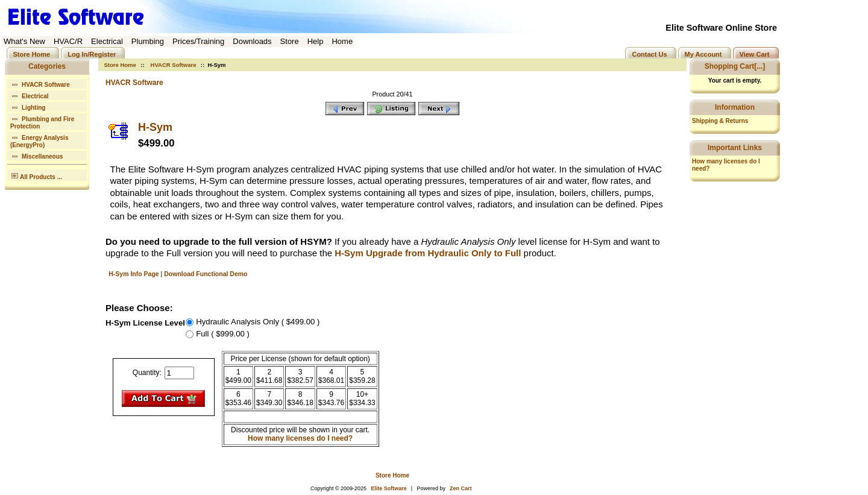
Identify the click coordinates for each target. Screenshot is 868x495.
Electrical (29, 95)
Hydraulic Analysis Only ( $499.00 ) (258, 322)
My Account (703, 54)
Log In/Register (92, 54)
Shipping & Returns (720, 121)
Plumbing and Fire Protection (42, 121)
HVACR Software (174, 65)
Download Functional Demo (206, 274)
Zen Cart (461, 488)
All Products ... (36, 175)
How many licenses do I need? (300, 438)
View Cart (755, 54)
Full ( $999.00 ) (223, 334)
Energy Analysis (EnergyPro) (39, 140)
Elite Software (389, 488)
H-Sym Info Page (134, 274)
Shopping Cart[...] (735, 66)
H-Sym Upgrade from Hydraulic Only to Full (428, 253)
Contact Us (649, 54)
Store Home (32, 54)
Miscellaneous (36, 155)
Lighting (28, 106)
